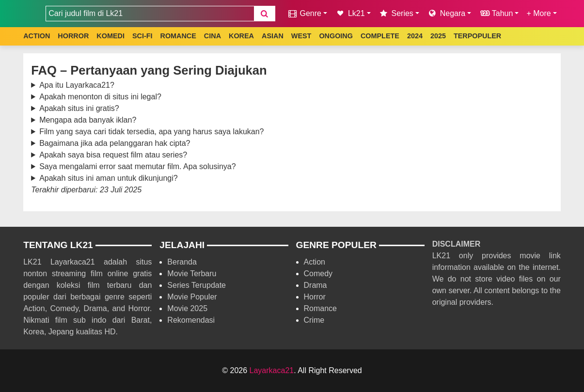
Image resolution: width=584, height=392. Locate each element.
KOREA (241, 36)
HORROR (73, 36)
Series (396, 13)
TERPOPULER (477, 36)
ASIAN (273, 36)
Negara (446, 13)
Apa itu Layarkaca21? (77, 85)
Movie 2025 (187, 308)
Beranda (182, 262)
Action (315, 262)
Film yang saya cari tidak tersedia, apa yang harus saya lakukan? (151, 132)
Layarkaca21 (272, 370)
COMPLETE (380, 36)
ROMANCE (178, 36)
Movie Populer (192, 297)
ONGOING (336, 36)
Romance (320, 308)
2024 (415, 36)
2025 (438, 36)
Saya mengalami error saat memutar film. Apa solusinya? (138, 166)
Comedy (318, 274)
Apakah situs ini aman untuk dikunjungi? (109, 178)
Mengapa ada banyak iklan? (88, 120)
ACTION (37, 36)
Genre (304, 13)
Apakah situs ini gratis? (79, 108)
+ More (538, 13)
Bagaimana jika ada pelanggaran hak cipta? (115, 143)
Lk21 (350, 13)
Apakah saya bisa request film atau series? (113, 155)
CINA (213, 36)
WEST (301, 36)
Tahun (496, 13)
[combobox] (150, 14)
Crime (314, 320)
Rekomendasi (191, 320)
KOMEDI (110, 36)
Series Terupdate (197, 285)
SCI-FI (142, 36)
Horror (315, 297)
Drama (316, 285)
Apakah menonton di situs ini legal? (100, 97)
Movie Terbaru (192, 274)
